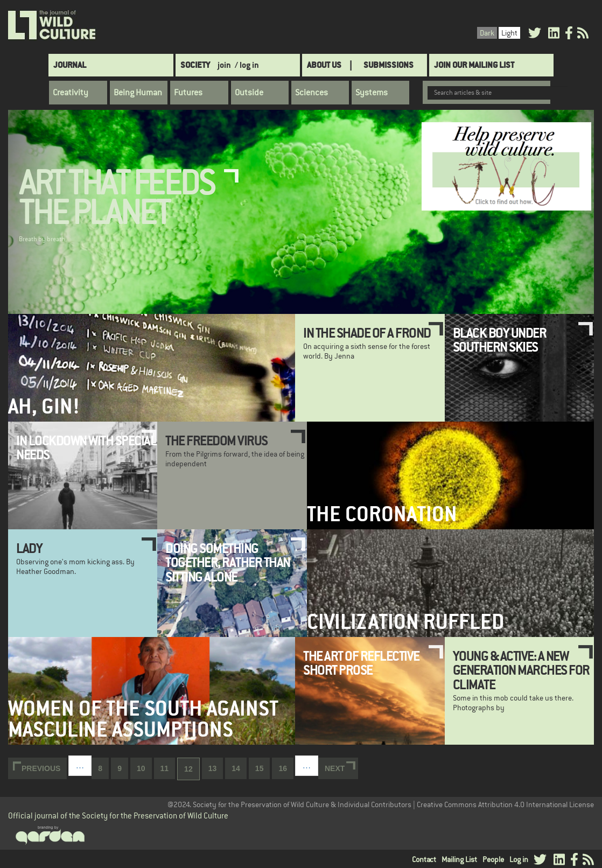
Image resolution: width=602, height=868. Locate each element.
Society (195, 65)
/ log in (247, 65)
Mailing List (459, 859)
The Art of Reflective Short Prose (361, 663)
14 (239, 768)
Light (509, 33)
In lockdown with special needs (86, 447)
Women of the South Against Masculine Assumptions (143, 719)
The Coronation (382, 514)
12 (192, 772)
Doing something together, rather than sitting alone (228, 562)
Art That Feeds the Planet (116, 198)
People (493, 859)
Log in (519, 859)
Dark (487, 33)
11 (168, 768)
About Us (324, 65)
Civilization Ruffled (405, 622)
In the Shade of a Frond (367, 333)
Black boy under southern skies (500, 340)
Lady (29, 548)
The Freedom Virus (216, 440)
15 (263, 768)
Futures (188, 93)
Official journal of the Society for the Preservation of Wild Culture (118, 815)
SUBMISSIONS (388, 65)
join (224, 65)
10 (144, 768)
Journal (70, 65)
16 (286, 768)
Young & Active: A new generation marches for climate (521, 670)
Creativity (71, 93)
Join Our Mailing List (474, 65)
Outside (249, 93)
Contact (424, 859)
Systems (372, 93)
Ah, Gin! (44, 406)
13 (216, 768)
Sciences (311, 93)
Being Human (138, 93)
